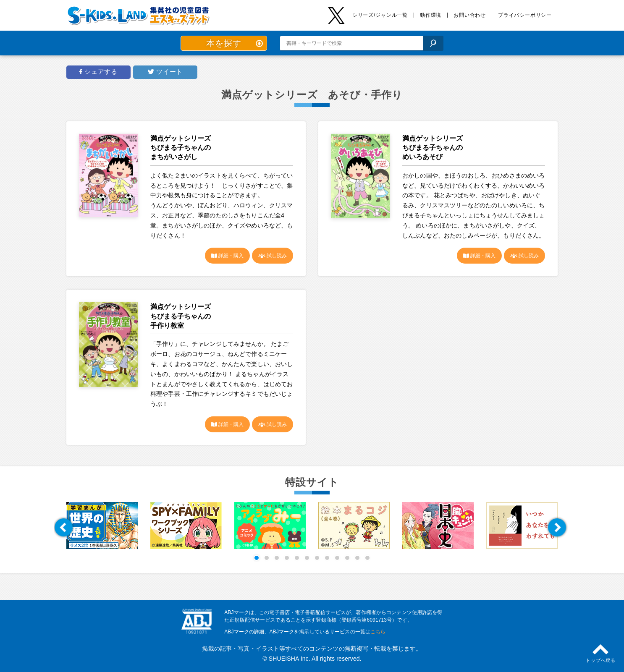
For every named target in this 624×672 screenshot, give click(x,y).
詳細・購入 (230, 256)
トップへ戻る (601, 660)
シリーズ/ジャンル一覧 (380, 15)
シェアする (100, 72)
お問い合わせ (470, 15)
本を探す (224, 43)
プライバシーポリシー (525, 15)
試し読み (276, 256)
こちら (378, 632)
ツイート (168, 72)
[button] (64, 527)
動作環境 (431, 15)
